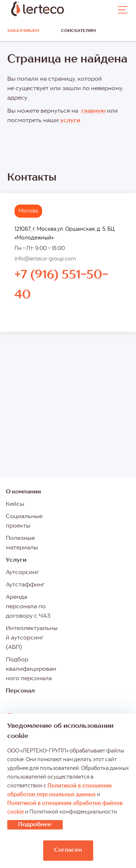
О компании (23, 492)
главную (93, 111)
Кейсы (15, 504)
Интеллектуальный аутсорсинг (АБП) (32, 638)
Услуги (16, 560)
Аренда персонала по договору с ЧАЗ (28, 607)
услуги (70, 121)
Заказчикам (23, 31)
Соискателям (78, 31)
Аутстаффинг (25, 585)
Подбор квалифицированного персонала (31, 669)
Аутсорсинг (22, 573)
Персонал (20, 691)
